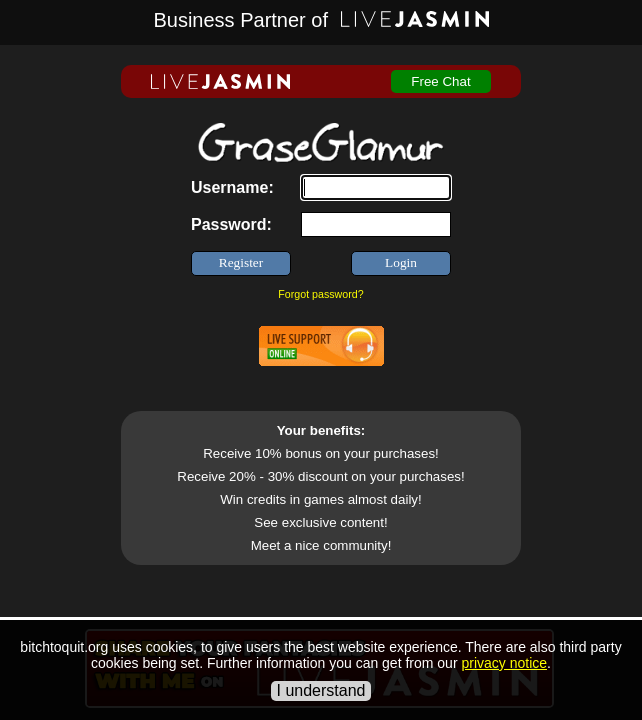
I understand (321, 690)
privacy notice (504, 663)
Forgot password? (320, 294)
